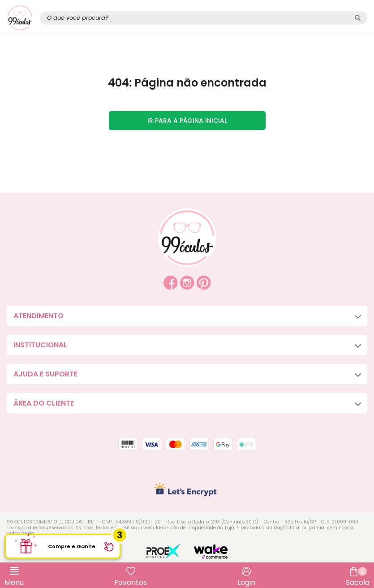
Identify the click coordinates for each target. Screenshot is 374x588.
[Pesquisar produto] (358, 18)
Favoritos (131, 582)
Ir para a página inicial (187, 121)
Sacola (358, 577)
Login (246, 582)
